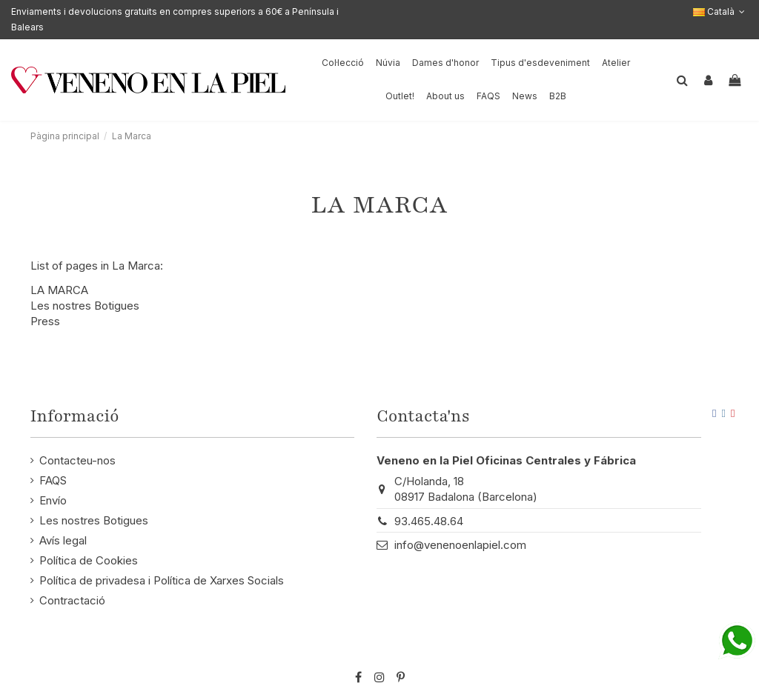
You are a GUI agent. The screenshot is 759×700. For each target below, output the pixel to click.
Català (720, 11)
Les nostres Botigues (85, 306)
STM (697, 653)
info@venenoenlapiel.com (460, 545)
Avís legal (63, 540)
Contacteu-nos (77, 460)
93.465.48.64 (429, 521)
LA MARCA (59, 290)
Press (45, 321)
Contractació (72, 600)
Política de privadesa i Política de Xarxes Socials (162, 580)
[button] (445, 97)
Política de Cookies (89, 560)
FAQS (53, 480)
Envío (53, 500)
